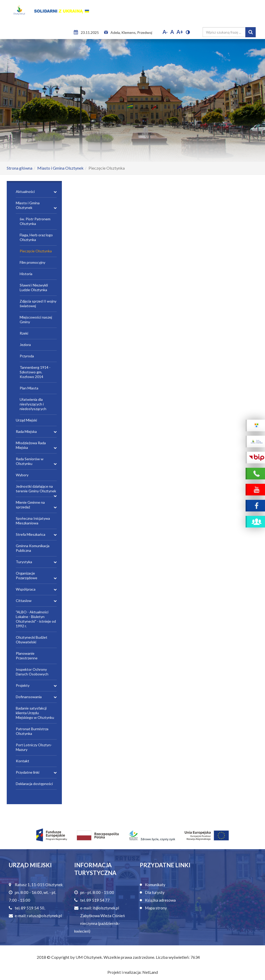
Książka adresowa (160, 900)
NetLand (150, 972)
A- (165, 32)
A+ (180, 32)
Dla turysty (155, 892)
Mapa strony (156, 908)
